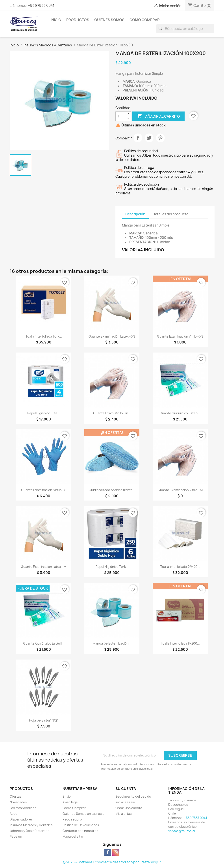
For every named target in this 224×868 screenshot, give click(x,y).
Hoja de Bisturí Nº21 (44, 720)
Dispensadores (21, 819)
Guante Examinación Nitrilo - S (44, 490)
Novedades (18, 802)
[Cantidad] (121, 116)
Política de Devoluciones (81, 825)
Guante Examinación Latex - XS (112, 336)
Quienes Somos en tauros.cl (84, 814)
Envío (67, 796)
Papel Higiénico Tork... (112, 567)
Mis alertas (124, 814)
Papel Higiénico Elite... (44, 413)
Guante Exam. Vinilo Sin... (112, 413)
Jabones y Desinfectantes (30, 831)
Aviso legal (70, 802)
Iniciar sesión (125, 802)
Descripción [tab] (135, 214)
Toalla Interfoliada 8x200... (180, 643)
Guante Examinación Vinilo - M (180, 490)
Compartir (138, 138)
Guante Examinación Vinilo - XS (180, 336)
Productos (78, 20)
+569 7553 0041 (41, 5)
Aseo (14, 814)
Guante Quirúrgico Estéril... (180, 413)
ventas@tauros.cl (182, 831)
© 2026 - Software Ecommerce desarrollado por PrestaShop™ (112, 862)
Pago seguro (72, 819)
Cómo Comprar (145, 20)
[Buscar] (185, 29)
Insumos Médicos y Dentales (31, 825)
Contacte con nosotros (80, 831)
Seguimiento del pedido (133, 796)
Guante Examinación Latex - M (44, 567)
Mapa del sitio (73, 836)
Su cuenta (126, 789)
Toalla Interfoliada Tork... (44, 336)
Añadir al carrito (158, 116)
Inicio (56, 20)
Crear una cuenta (129, 808)
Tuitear (149, 138)
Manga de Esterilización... (112, 643)
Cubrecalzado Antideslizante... (112, 490)
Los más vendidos (23, 808)
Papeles (16, 836)
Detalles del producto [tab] (171, 214)
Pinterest (160, 138)
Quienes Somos (109, 20)
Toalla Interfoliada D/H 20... (180, 567)
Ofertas (16, 796)
